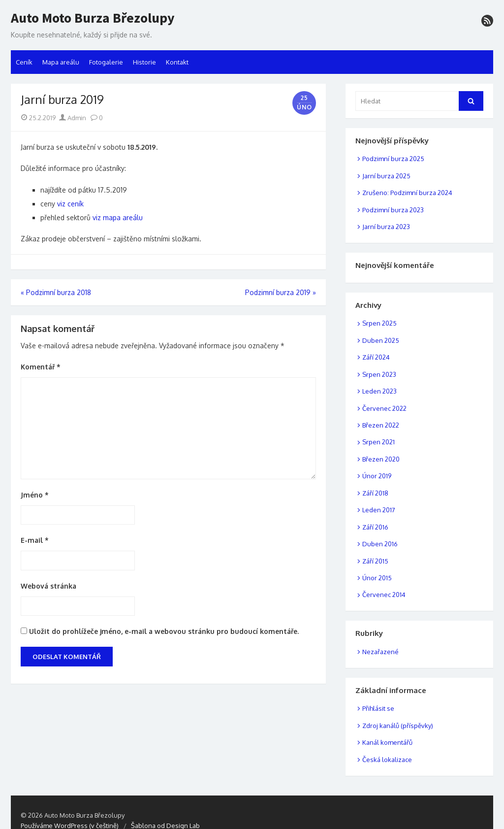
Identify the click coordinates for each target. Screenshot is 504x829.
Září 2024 (376, 357)
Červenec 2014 (384, 595)
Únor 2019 (377, 476)
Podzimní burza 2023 (393, 210)
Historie (144, 62)
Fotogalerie (106, 62)
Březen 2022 (381, 425)
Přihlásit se (378, 708)
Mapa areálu (61, 62)
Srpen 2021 (378, 442)
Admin (73, 118)
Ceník (24, 62)
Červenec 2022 (384, 408)
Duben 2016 (380, 544)
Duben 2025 (381, 340)
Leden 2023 (379, 391)
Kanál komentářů (387, 742)
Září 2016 (375, 527)
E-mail (35, 540)
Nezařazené (380, 652)
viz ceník (70, 204)
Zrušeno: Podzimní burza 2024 (407, 193)
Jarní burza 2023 (386, 227)
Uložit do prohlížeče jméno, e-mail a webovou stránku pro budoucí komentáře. (164, 631)
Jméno (35, 495)
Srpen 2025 (379, 323)
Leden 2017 (379, 510)
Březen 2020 (381, 459)
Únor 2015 (377, 578)
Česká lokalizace (387, 760)
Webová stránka (48, 586)
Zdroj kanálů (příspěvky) (398, 726)
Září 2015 (375, 561)
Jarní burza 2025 (386, 176)
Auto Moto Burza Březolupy (93, 18)
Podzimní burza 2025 (393, 159)
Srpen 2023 (379, 374)
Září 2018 (375, 493)
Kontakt (177, 62)
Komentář (41, 367)
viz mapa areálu (118, 217)
